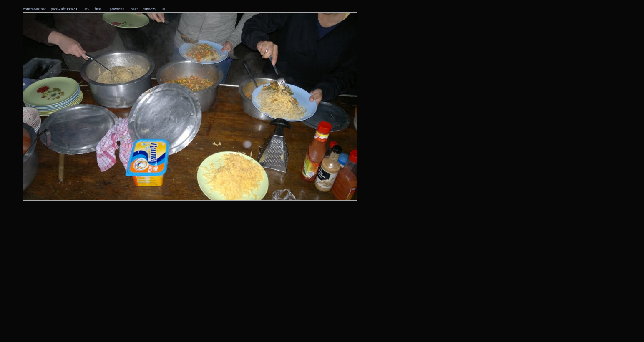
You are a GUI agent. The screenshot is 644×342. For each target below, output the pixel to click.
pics (54, 9)
